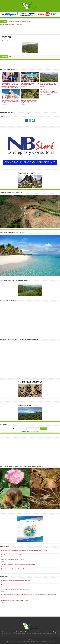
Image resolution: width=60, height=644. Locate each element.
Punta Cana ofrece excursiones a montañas (11, 555)
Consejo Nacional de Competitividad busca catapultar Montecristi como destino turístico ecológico (24, 550)
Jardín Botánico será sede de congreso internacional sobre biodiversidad (29, 102)
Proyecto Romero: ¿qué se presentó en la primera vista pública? (48, 85)
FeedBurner (35, 432)
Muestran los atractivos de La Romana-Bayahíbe (13, 560)
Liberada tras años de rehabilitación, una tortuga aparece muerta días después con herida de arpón (49, 92)
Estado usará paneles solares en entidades (11, 585)
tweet (10, 56)
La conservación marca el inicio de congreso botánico (19, 22)
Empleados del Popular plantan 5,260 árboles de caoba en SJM (16, 580)
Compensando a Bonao (10, 25)
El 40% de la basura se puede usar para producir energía (15, 601)
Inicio (2, 25)
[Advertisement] (30, 30)
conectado (27, 114)
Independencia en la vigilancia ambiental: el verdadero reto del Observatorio (10, 102)
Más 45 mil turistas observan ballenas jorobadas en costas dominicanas (18, 564)
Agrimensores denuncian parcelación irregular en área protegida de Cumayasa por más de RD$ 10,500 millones (10, 85)
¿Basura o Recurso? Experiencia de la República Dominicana (16, 590)
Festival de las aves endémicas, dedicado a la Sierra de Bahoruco (17, 569)
